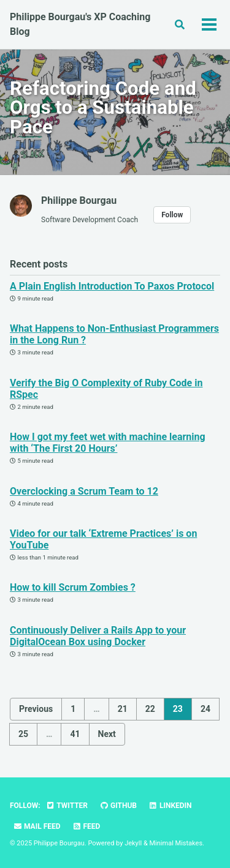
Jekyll (133, 843)
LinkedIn (170, 806)
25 (23, 734)
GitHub (118, 806)
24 (205, 709)
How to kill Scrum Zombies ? (73, 587)
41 (75, 734)
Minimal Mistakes (176, 843)
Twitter (67, 806)
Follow (172, 215)
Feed (86, 826)
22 (150, 709)
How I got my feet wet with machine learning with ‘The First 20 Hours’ (108, 443)
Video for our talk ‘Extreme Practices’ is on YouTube (103, 539)
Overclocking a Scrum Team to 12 (84, 491)
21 (123, 709)
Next (107, 734)
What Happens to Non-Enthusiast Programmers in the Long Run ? (114, 334)
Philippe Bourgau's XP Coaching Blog (80, 24)
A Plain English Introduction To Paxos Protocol (112, 286)
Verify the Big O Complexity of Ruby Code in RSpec (106, 389)
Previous (36, 709)
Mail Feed (37, 826)
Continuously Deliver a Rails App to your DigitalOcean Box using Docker (98, 636)
